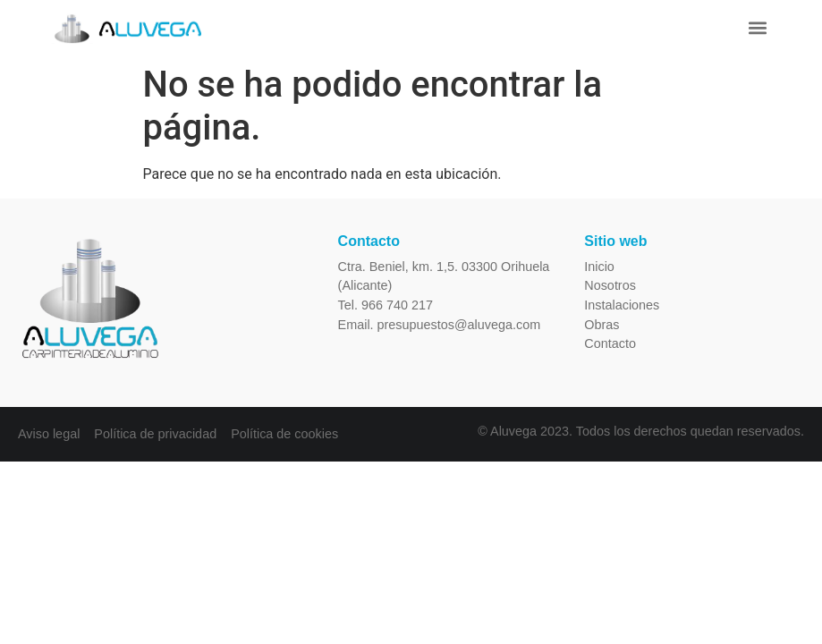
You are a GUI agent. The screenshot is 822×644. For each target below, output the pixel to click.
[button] (757, 28)
